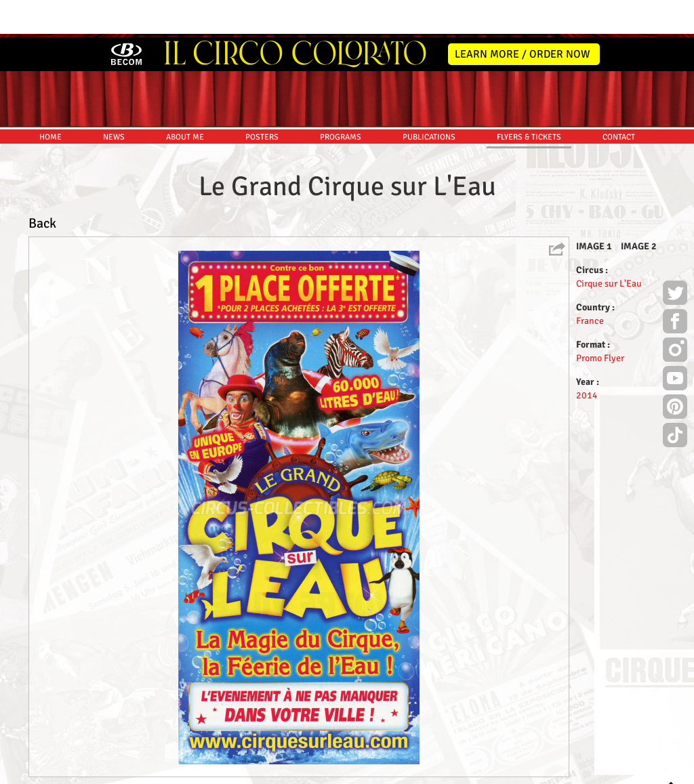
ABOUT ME (185, 100)
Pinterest (675, 371)
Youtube (675, 343)
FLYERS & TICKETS (529, 100)
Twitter (675, 257)
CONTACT (619, 100)
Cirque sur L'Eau (609, 246)
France (590, 284)
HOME (50, 100)
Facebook (675, 286)
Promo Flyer (600, 321)
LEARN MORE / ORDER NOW (523, 17)
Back (42, 186)
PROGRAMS (341, 100)
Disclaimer (309, 771)
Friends (350, 771)
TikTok (675, 400)
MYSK (645, 767)
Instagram (675, 314)
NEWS (114, 100)
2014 (587, 358)
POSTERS (262, 100)
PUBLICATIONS (429, 100)
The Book (389, 771)
